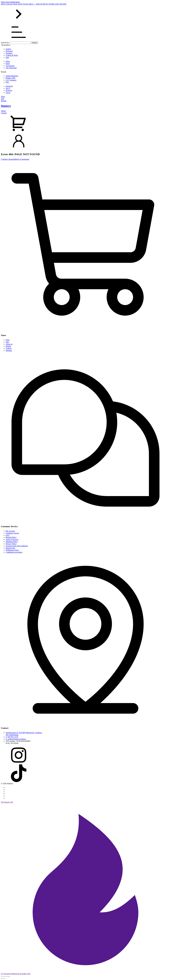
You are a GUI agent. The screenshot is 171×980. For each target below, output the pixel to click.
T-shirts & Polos (12, 55)
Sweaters (9, 53)
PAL (7, 82)
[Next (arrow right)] (4, 979)
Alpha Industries (12, 76)
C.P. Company (11, 80)
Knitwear (9, 51)
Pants (8, 64)
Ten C (8, 88)
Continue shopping (8, 159)
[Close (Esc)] (9, 976)
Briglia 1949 (10, 78)
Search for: (5, 43)
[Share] (7, 976)
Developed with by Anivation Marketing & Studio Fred (85, 888)
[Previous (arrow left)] (2, 979)
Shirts (8, 61)
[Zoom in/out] (2, 976)
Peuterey (9, 90)
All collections (11, 68)
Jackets (8, 49)
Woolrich (9, 86)
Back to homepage (22, 159)
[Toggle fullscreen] (4, 976)
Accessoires (10, 66)
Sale (7, 57)
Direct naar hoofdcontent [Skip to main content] (10, 2)
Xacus (8, 93)
